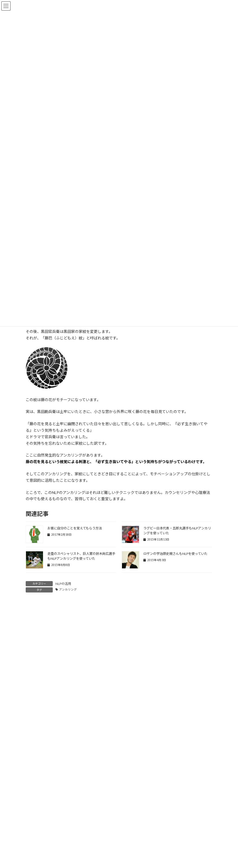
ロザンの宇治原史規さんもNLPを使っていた (175, 554)
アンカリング (68, 589)
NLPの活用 (63, 584)
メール (34, 720)
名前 (32, 695)
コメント (36, 632)
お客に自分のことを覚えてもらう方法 (75, 528)
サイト (31, 746)
